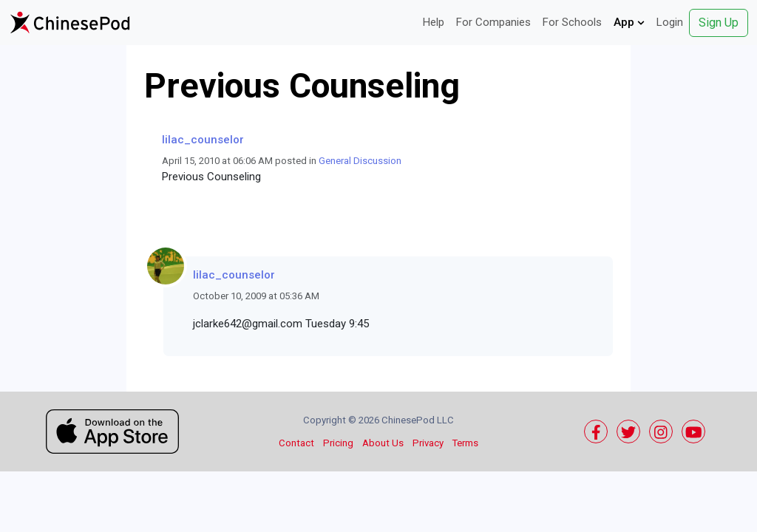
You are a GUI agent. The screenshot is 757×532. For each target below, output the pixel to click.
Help (434, 22)
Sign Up (719, 23)
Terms (465, 443)
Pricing (338, 443)
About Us (383, 443)
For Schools (572, 22)
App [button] (629, 22)
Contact (296, 443)
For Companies (493, 22)
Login (670, 22)
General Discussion (360, 161)
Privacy (428, 443)
